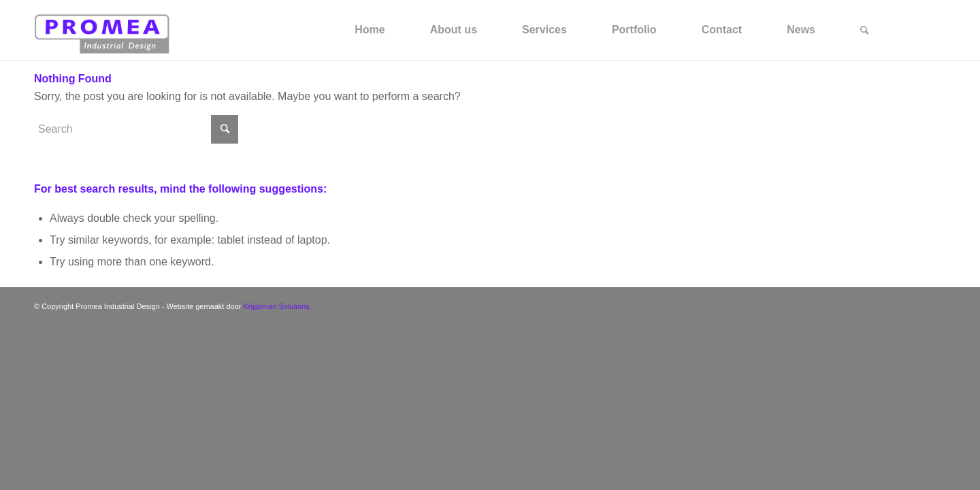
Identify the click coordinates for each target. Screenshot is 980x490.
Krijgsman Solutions (276, 306)
